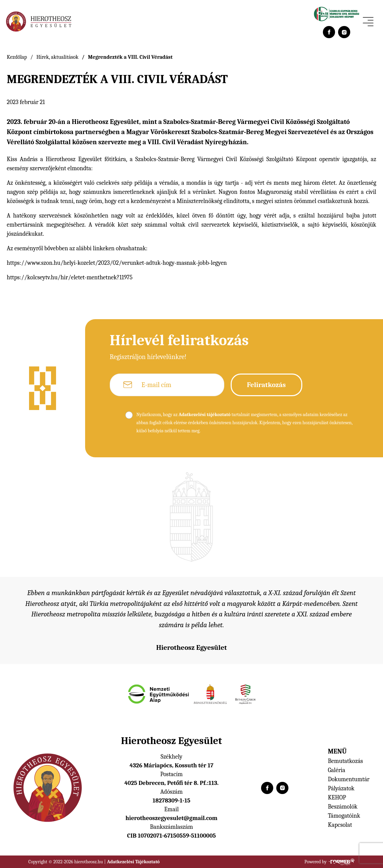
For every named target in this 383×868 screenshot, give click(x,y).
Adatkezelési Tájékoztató (133, 862)
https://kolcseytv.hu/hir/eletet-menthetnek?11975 (70, 277)
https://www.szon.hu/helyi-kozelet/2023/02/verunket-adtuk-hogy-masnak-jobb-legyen (117, 263)
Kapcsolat (340, 825)
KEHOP (337, 798)
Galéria (337, 770)
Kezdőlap (17, 57)
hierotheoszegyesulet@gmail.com (172, 818)
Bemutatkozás (346, 761)
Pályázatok (341, 788)
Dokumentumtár (349, 779)
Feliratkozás (266, 385)
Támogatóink (344, 816)
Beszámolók (343, 807)
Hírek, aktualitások (58, 57)
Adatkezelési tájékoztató (205, 415)
